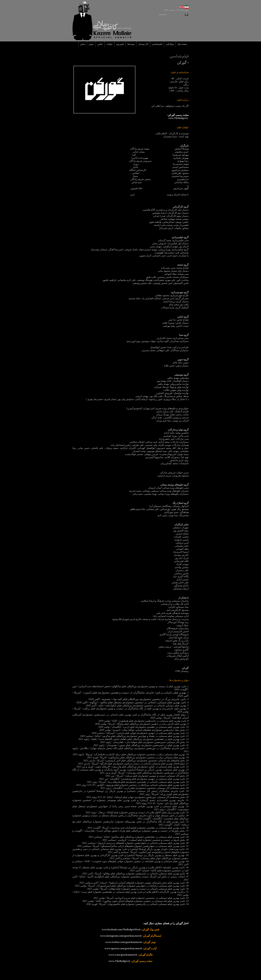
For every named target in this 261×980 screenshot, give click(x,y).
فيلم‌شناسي (157, 44)
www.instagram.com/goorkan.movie (121, 936)
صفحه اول (182, 44)
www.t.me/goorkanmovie (123, 955)
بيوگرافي (170, 44)
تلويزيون (120, 44)
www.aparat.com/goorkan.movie (123, 948)
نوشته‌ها (131, 44)
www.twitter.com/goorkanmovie (124, 942)
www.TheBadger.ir (120, 961)
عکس (100, 44)
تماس (83, 44)
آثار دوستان (143, 44)
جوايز (91, 44)
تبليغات (109, 44)
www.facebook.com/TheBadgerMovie (121, 929)
